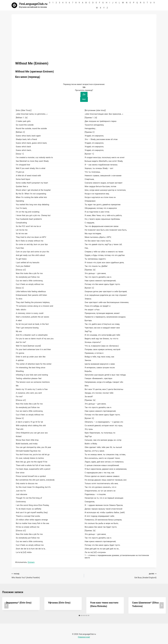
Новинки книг (84, 637)
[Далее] (162, 605)
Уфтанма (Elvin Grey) (59, 603)
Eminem (31, 562)
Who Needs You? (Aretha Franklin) (47, 575)
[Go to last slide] (6, 605)
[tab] (79, 615)
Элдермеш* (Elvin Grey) (19, 603)
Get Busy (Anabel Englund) (121, 575)
